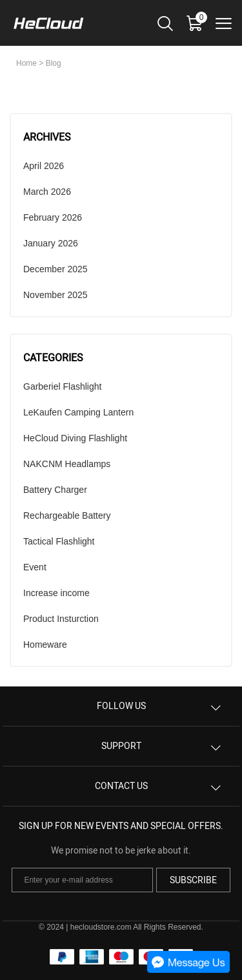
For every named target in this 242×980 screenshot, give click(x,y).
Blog (54, 63)
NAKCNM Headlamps (67, 464)
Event (35, 567)
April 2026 (44, 166)
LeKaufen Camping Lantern (78, 412)
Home (26, 63)
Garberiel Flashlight (62, 386)
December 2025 (55, 269)
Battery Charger (55, 490)
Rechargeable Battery (67, 515)
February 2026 (53, 217)
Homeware (45, 645)
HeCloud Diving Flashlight (75, 438)
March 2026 (47, 192)
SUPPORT (121, 746)
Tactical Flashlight (59, 541)
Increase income (56, 593)
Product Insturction (61, 619)
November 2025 (55, 295)
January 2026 (51, 243)
